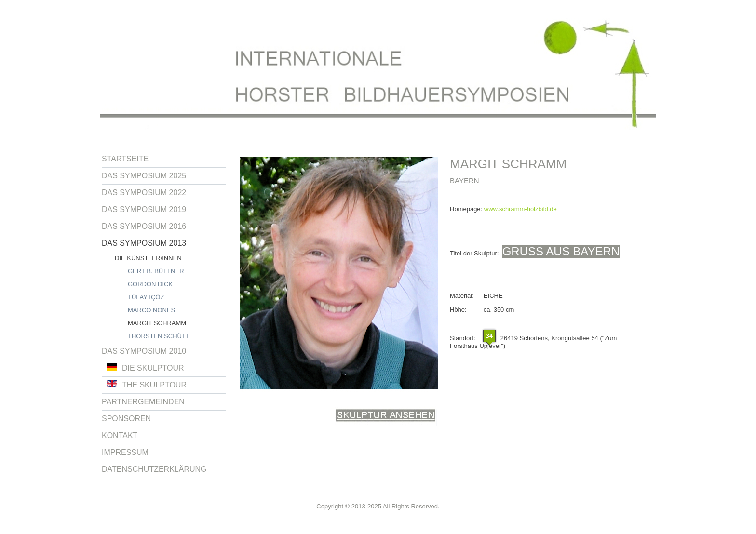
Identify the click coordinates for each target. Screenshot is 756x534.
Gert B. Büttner (156, 271)
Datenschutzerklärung (154, 469)
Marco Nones (151, 310)
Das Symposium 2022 (144, 193)
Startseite (125, 159)
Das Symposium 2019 (144, 209)
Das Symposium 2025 (144, 176)
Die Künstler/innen (148, 258)
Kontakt (120, 435)
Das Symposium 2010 (144, 351)
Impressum (125, 452)
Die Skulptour (145, 368)
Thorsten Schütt (159, 336)
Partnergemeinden (143, 402)
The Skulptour (147, 385)
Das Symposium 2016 (144, 226)
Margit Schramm (157, 323)
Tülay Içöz (146, 297)
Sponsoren (126, 419)
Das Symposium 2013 (144, 243)
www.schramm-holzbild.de (520, 209)
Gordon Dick (150, 284)
